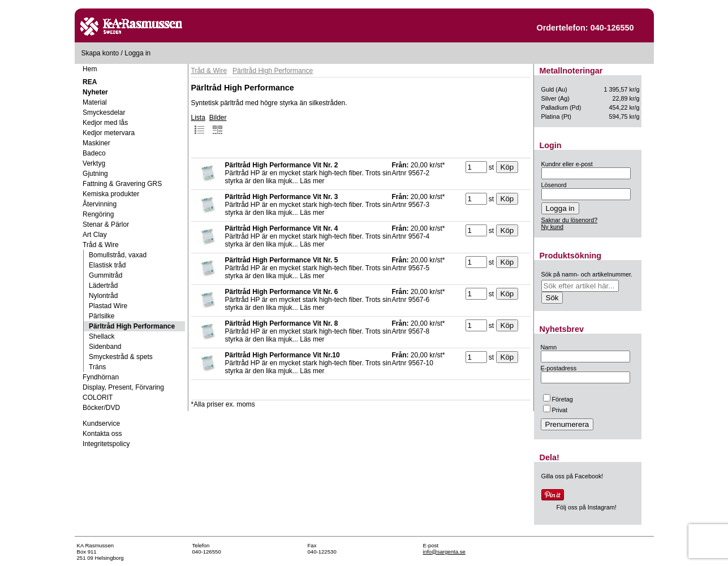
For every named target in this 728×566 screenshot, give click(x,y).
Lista (198, 124)
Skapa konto (100, 53)
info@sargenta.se (444, 552)
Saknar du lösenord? (570, 220)
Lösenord (554, 185)
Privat (555, 410)
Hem (90, 69)
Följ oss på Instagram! (587, 507)
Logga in (137, 53)
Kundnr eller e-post (567, 164)
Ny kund (553, 227)
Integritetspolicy (106, 444)
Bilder (218, 124)
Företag (558, 399)
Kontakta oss (102, 434)
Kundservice (101, 424)
